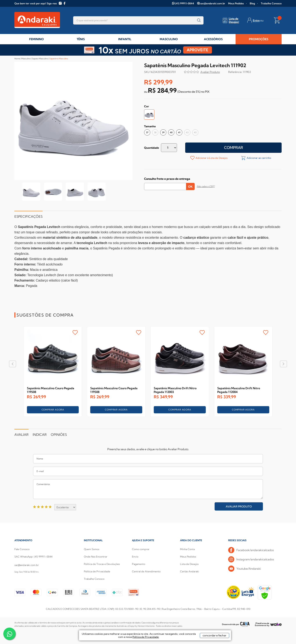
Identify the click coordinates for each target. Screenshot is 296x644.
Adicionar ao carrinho (259, 158)
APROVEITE (198, 50)
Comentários (148, 489)
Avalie (210, 72)
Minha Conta (187, 549)
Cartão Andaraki (190, 571)
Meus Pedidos (236, 3)
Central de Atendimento (146, 571)
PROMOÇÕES (259, 39)
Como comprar (141, 549)
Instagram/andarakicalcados (251, 559)
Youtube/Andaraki (245, 569)
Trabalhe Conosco (271, 3)
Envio (135, 557)
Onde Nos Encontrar (96, 557)
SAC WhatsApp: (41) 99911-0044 (33, 557)
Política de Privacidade (97, 571)
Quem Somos (92, 549)
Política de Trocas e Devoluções (102, 564)
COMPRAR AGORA (53, 410)
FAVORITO (75, 333)
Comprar (234, 148)
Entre (256, 20)
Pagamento (139, 564)
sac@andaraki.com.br (213, 3)
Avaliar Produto (239, 506)
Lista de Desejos (189, 564)
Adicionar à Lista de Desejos (211, 158)
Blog (252, 3)
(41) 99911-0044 (185, 3)
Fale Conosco (22, 549)
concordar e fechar (206, 637)
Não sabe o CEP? (206, 186)
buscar (199, 20)
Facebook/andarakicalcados (251, 550)
